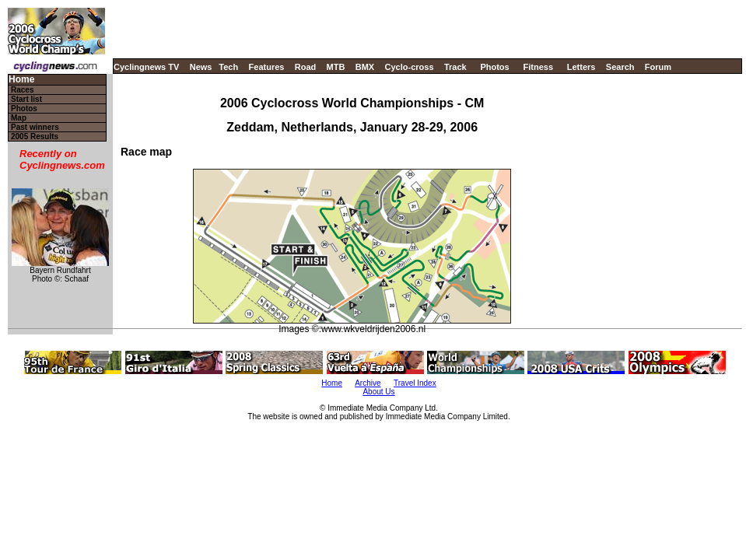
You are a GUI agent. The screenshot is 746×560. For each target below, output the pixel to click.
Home (21, 80)
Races (22, 90)
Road (306, 67)
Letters (581, 67)
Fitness (538, 67)
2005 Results (35, 136)
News (201, 67)
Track (455, 67)
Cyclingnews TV (146, 67)
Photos (494, 67)
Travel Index (415, 383)
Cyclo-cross (410, 67)
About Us (378, 392)
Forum (658, 67)
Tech (228, 67)
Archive (368, 383)
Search (620, 67)
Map (19, 118)
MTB (336, 67)
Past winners (35, 127)
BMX (365, 67)
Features (267, 67)
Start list (26, 99)
